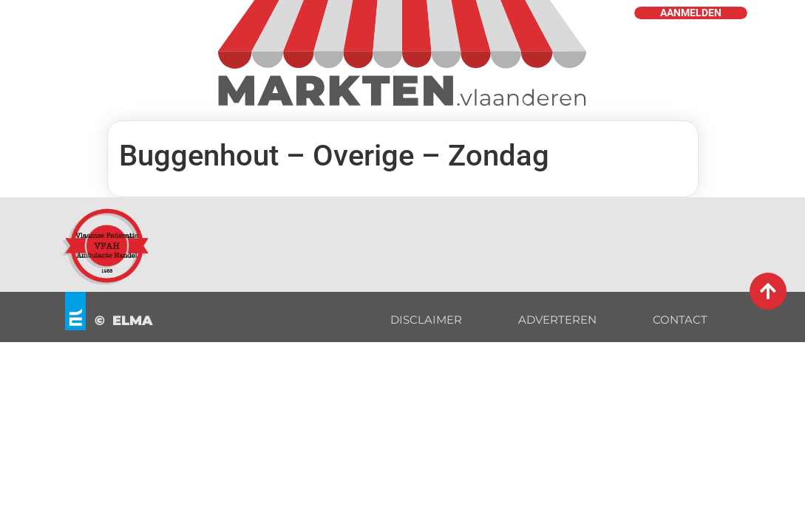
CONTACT (680, 320)
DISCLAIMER (426, 320)
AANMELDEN (691, 13)
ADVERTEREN (557, 320)
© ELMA (124, 321)
